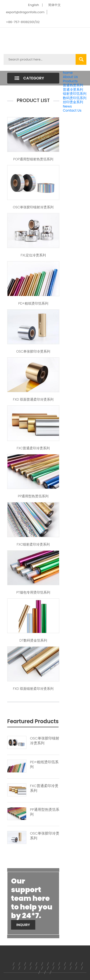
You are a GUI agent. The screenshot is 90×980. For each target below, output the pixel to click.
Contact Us (72, 110)
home (68, 73)
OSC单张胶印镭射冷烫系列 (33, 207)
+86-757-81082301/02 (23, 22)
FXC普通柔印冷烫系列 (33, 448)
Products (70, 81)
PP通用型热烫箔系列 (33, 496)
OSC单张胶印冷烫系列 (33, 351)
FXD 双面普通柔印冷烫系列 (33, 399)
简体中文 (54, 5)
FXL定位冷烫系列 (33, 255)
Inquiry (23, 925)
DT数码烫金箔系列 (33, 640)
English (33, 5)
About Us (70, 77)
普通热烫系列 (73, 85)
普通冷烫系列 (73, 90)
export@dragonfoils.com (25, 12)
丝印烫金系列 (73, 102)
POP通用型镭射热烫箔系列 (33, 159)
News (67, 106)
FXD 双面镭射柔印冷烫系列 (33, 689)
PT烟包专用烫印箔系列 (33, 592)
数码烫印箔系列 (75, 98)
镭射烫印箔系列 (75, 94)
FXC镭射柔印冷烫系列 (33, 544)
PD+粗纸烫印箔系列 (33, 303)
